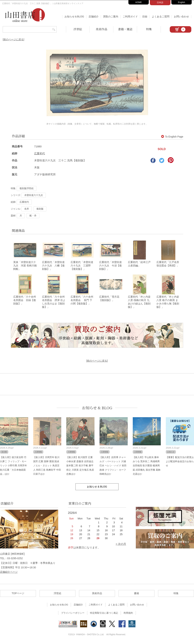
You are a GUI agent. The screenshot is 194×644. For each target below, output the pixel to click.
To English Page (172, 137)
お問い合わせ (181, 16)
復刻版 (40, 209)
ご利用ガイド (130, 16)
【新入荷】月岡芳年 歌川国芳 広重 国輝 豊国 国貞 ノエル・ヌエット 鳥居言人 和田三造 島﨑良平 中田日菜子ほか (47, 467)
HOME (139, 2)
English (182, 2)
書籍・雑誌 (125, 29)
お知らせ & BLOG (97, 409)
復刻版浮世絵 (27, 188)
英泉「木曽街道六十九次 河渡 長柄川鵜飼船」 (25, 266)
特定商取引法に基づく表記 (104, 614)
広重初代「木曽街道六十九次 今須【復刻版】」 (110, 266)
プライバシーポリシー (73, 614)
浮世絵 (78, 29)
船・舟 (33, 216)
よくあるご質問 (161, 16)
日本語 (160, 3)
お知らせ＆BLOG (74, 16)
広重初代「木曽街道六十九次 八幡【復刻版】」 (53, 266)
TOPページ (18, 594)
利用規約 (128, 614)
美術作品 (101, 29)
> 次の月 (121, 545)
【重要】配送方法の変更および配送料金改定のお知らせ (180, 462)
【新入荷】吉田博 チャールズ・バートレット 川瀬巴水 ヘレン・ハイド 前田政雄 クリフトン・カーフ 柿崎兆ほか (113, 467)
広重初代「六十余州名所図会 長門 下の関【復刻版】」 (82, 301)
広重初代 (40, 153)
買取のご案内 (111, 16)
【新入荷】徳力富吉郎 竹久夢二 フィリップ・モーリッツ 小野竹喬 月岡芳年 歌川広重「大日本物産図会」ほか (13, 467)
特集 (149, 29)
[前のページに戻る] (13, 39)
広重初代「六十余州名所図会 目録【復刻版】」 (25, 301)
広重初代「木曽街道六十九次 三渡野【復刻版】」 (82, 266)
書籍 (137, 594)
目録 (145, 16)
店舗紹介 (94, 16)
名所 (27, 209)
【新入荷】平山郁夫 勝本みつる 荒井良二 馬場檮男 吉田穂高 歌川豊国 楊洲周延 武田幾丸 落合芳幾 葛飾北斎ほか (147, 467)
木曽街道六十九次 (34, 195)
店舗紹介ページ (9, 573)
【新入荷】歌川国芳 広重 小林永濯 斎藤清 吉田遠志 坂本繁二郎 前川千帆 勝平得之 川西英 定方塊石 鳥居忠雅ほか (80, 467)
